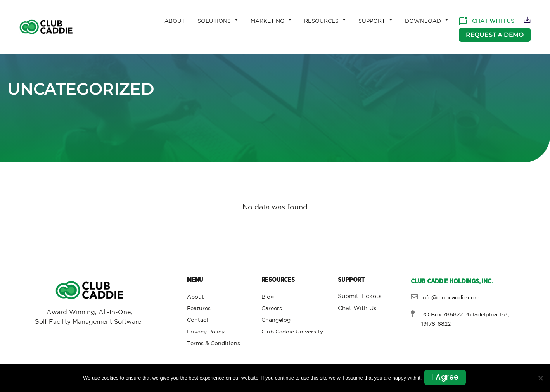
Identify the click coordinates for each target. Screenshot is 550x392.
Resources (325, 19)
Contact (198, 320)
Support (375, 19)
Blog (268, 297)
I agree (446, 378)
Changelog (276, 320)
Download (427, 19)
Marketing (271, 19)
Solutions (218, 19)
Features (199, 309)
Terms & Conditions (214, 344)
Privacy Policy (206, 332)
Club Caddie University (292, 332)
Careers (272, 309)
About (175, 21)
